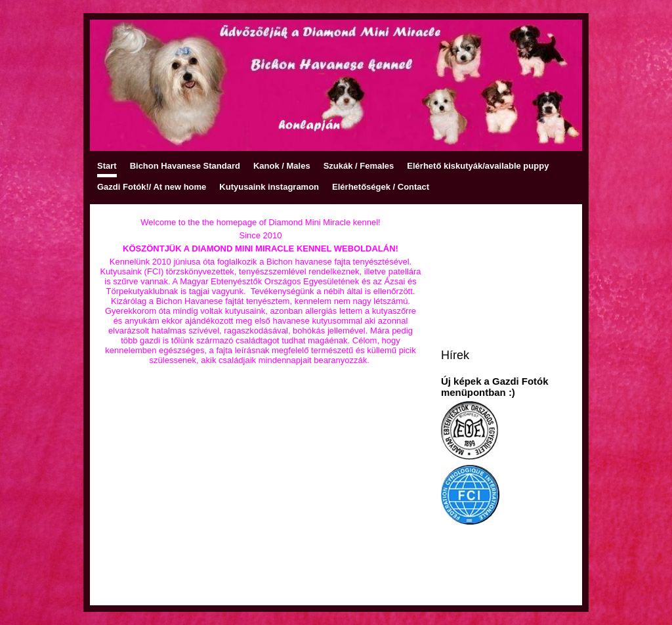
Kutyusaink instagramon (269, 187)
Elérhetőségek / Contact (381, 187)
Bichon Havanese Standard (185, 166)
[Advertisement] (261, 500)
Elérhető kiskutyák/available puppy (478, 166)
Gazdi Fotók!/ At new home (152, 187)
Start (107, 166)
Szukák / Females (359, 166)
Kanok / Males (282, 166)
